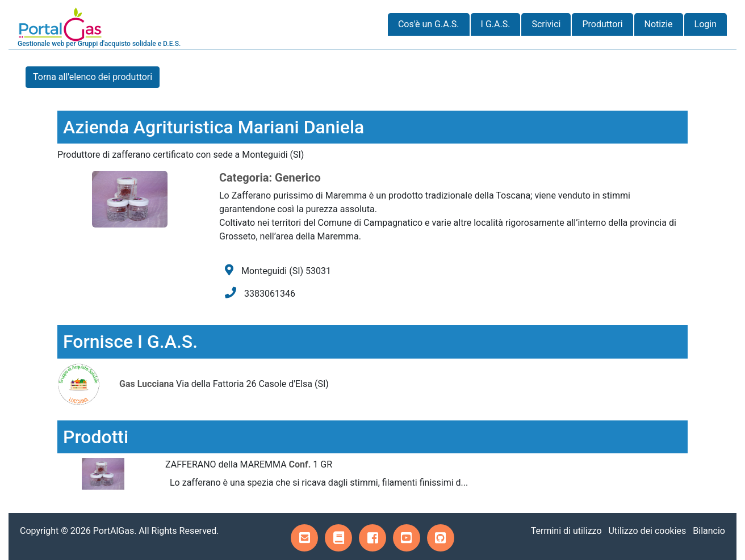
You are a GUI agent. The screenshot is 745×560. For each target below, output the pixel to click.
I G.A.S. (496, 24)
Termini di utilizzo (566, 531)
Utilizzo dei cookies (647, 531)
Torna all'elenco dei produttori (93, 77)
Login (706, 24)
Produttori (602, 24)
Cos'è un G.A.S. (429, 24)
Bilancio (709, 531)
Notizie (659, 24)
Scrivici (546, 24)
